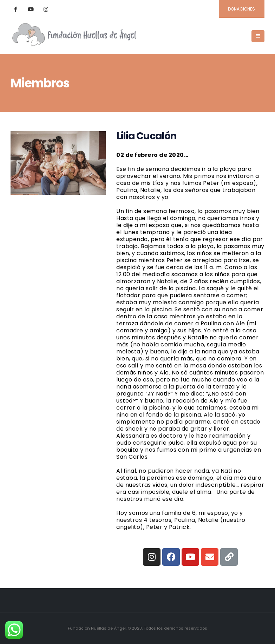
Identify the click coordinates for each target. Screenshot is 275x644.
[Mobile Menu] (258, 36)
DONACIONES (241, 9)
